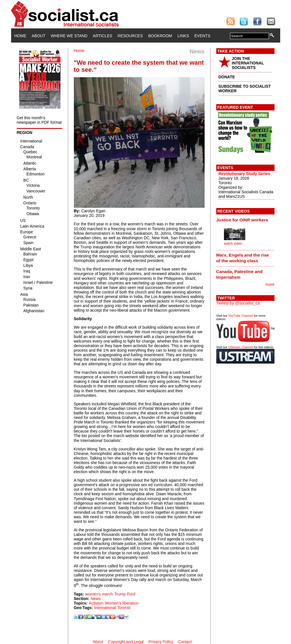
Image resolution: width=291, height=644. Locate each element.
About (39, 36)
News (96, 599)
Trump (120, 594)
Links (183, 36)
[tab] (245, 220)
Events (202, 36)
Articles (103, 36)
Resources (130, 36)
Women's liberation (122, 603)
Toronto (124, 608)
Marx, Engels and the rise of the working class (243, 258)
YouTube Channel (241, 316)
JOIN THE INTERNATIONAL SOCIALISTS (248, 63)
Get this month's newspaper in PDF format (39, 120)
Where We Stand (69, 36)
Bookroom (160, 36)
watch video (233, 244)
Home (20, 36)
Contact (185, 642)
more (270, 284)
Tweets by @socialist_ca (238, 303)
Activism (96, 603)
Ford (131, 594)
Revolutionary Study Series (244, 174)
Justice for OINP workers (242, 220)
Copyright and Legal (126, 642)
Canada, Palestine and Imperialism (239, 274)
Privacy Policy (161, 642)
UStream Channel (241, 347)
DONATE (227, 77)
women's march (99, 594)
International (105, 608)
